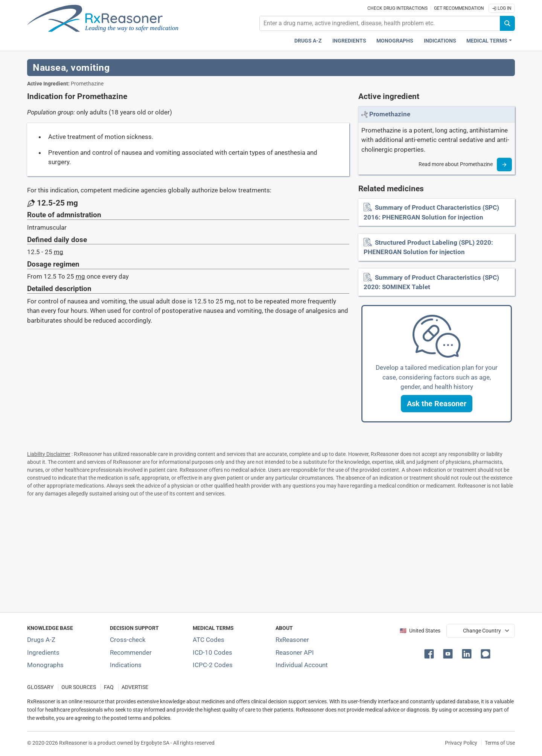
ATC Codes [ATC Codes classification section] (209, 640)
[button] (437, 404)
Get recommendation (459, 8)
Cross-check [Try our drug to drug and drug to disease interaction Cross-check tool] (128, 640)
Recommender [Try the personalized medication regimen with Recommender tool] (131, 652)
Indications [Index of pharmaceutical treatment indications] (126, 665)
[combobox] (380, 23)
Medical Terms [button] (487, 41)
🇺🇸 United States (420, 631)
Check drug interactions (397, 8)
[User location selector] (481, 631)
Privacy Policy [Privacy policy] (461, 743)
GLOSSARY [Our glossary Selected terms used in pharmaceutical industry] (40, 687)
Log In (502, 8)
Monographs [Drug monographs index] (395, 41)
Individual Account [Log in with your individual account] (302, 665)
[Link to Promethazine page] (390, 114)
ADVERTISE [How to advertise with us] (135, 687)
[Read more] (504, 165)
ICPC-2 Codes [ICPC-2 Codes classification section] (213, 665)
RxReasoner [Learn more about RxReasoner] (292, 640)
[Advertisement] (253, 553)
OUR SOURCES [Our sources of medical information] (79, 687)
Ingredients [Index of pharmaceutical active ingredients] (43, 652)
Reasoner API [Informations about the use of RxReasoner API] (295, 652)
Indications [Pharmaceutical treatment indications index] (440, 41)
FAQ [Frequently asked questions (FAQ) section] (109, 687)
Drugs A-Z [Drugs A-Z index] (308, 41)
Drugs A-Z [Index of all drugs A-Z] (41, 640)
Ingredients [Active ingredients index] (349, 41)
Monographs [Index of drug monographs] (45, 665)
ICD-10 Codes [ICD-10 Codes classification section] (212, 652)
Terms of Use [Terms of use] (500, 743)
